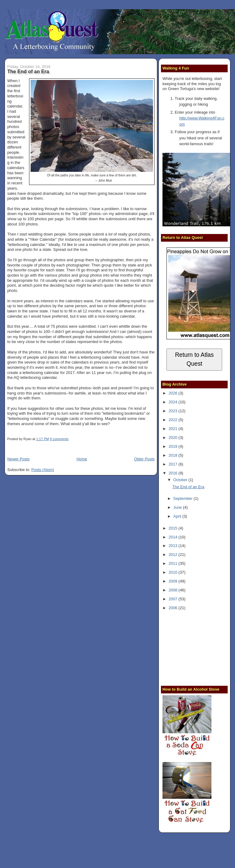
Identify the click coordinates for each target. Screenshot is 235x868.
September (183, 498)
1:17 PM (43, 439)
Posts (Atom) (43, 470)
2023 (173, 411)
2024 (173, 402)
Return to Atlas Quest (194, 359)
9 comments (59, 439)
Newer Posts (19, 459)
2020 (173, 438)
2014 (173, 537)
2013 (173, 546)
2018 (173, 455)
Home (82, 459)
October (181, 480)
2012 (173, 555)
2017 (173, 464)
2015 (173, 528)
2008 (173, 590)
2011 (173, 563)
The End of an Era (28, 71)
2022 (173, 420)
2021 (173, 429)
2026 (173, 393)
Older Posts (144, 459)
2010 (173, 572)
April (178, 516)
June (178, 507)
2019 (173, 446)
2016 (173, 473)
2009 (173, 581)
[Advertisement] (199, 647)
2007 (173, 599)
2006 (173, 608)
